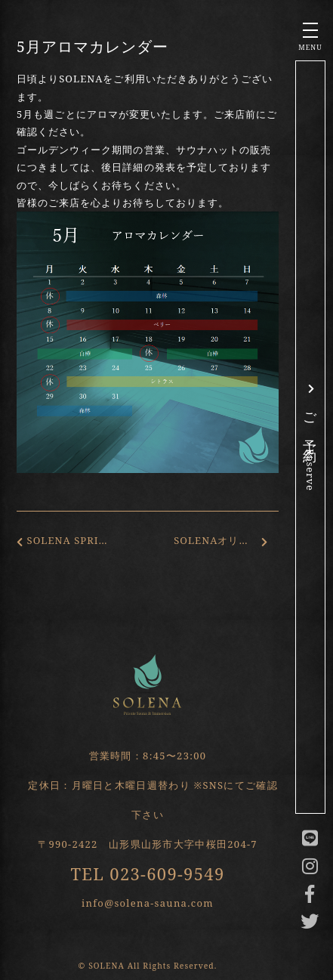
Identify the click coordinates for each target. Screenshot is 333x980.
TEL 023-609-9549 (147, 873)
